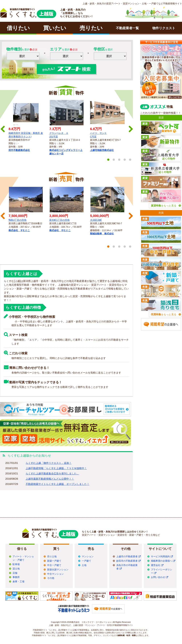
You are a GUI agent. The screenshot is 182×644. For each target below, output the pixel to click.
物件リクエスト (164, 28)
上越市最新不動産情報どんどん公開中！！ (50, 479)
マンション (88, 557)
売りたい (91, 28)
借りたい (18, 28)
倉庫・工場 (18, 582)
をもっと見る (164, 206)
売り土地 (52, 557)
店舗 (15, 573)
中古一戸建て (54, 565)
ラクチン (28, 13)
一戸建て (86, 561)
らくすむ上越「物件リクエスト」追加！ (49, 463)
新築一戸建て (54, 561)
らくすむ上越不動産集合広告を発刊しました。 (52, 473)
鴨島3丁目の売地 (17, 220)
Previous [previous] (2, 128)
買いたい (55, 28)
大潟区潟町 (96, 220)
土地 (84, 565)
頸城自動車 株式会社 (102, 234)
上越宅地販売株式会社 (102, 150)
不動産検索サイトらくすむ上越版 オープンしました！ (58, 484)
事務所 (16, 577)
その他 (51, 578)
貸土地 (16, 569)
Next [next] (131, 128)
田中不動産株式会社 (19, 150)
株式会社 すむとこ (19, 230)
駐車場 (16, 564)
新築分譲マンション (58, 570)
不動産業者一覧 (127, 28)
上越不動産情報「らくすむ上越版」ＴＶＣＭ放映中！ (56, 468)
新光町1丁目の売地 (59, 220)
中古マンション (55, 574)
